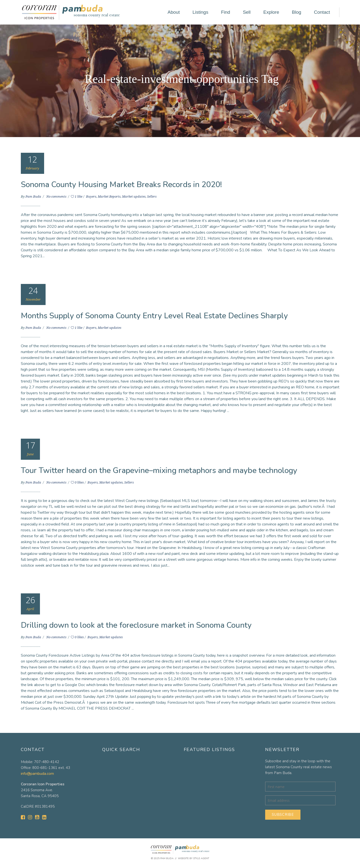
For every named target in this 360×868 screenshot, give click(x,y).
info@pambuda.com (37, 774)
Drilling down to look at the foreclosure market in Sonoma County (136, 625)
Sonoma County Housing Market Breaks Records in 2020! (122, 185)
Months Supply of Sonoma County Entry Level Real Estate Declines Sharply (155, 316)
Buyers (91, 197)
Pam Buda (34, 197)
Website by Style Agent (193, 858)
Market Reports (109, 197)
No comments (57, 197)
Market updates (134, 197)
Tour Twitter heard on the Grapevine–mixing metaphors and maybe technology (159, 470)
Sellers (152, 197)
